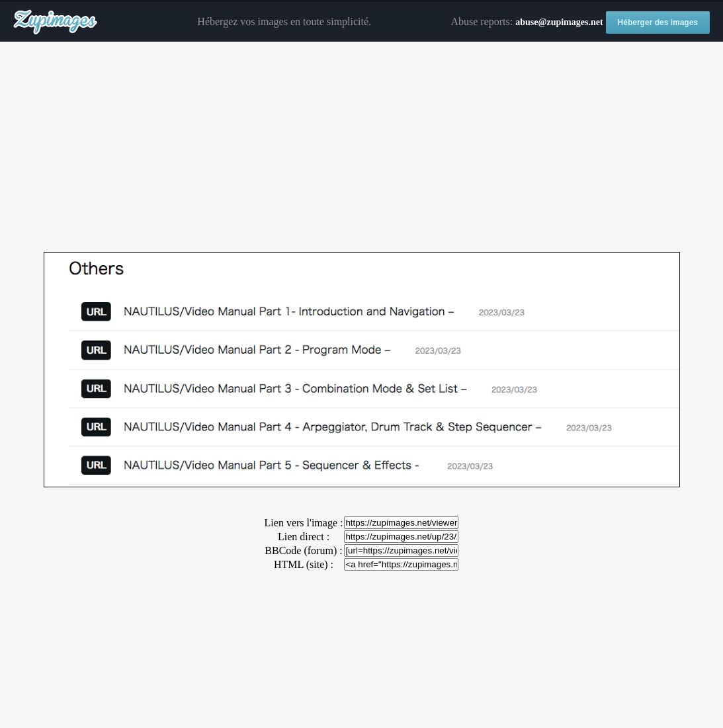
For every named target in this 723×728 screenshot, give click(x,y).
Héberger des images (658, 22)
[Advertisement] (361, 147)
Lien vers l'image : (304, 523)
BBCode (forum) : (303, 550)
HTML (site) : (304, 564)
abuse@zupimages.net (559, 22)
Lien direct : (304, 537)
